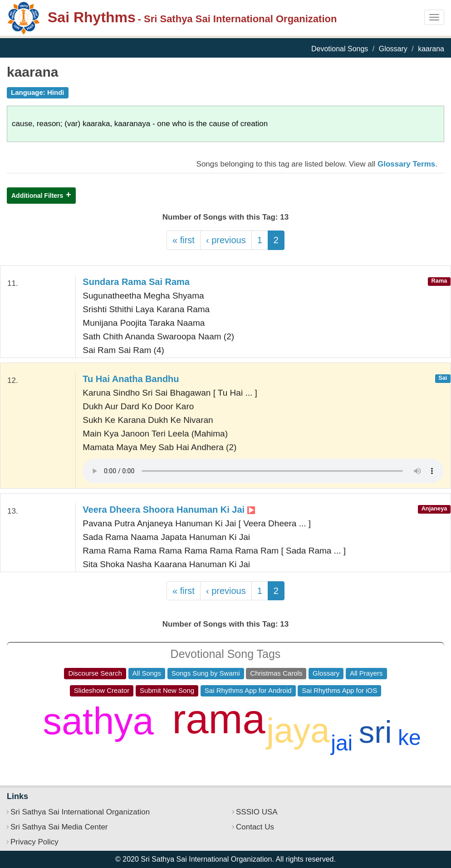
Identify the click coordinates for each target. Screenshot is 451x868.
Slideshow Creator (102, 690)
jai (342, 743)
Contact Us (255, 827)
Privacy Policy (34, 842)
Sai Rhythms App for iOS (339, 690)
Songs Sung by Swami (206, 673)
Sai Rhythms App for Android (248, 690)
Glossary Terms (406, 164)
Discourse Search (95, 673)
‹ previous (226, 240)
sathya (98, 721)
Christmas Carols (276, 673)
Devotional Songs (340, 49)
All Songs (147, 673)
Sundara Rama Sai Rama (136, 282)
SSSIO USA (257, 812)
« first (184, 240)
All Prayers (366, 673)
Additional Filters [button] (37, 196)
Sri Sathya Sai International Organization (80, 812)
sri (375, 732)
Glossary (393, 49)
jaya (298, 730)
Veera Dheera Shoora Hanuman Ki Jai (169, 510)
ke (409, 738)
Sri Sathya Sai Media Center (59, 827)
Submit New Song (167, 690)
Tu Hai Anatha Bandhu (131, 379)
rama (219, 719)
